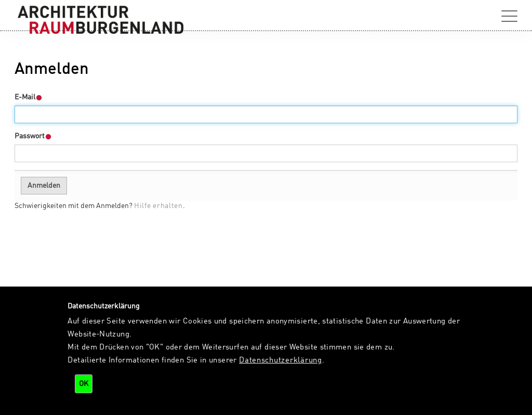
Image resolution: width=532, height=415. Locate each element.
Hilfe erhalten (158, 206)
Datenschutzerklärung (281, 360)
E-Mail (29, 97)
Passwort (33, 136)
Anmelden (44, 186)
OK (84, 384)
